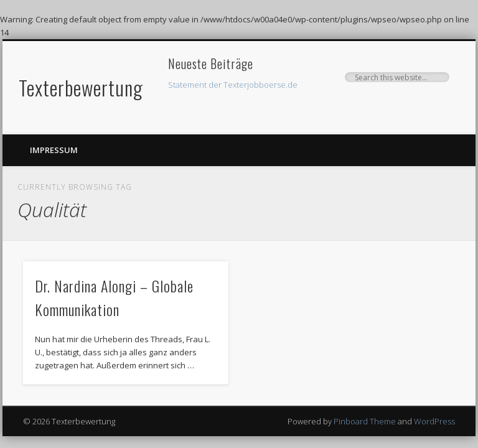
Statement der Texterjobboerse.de (233, 85)
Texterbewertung (81, 87)
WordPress (434, 421)
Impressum (54, 150)
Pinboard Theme (365, 421)
